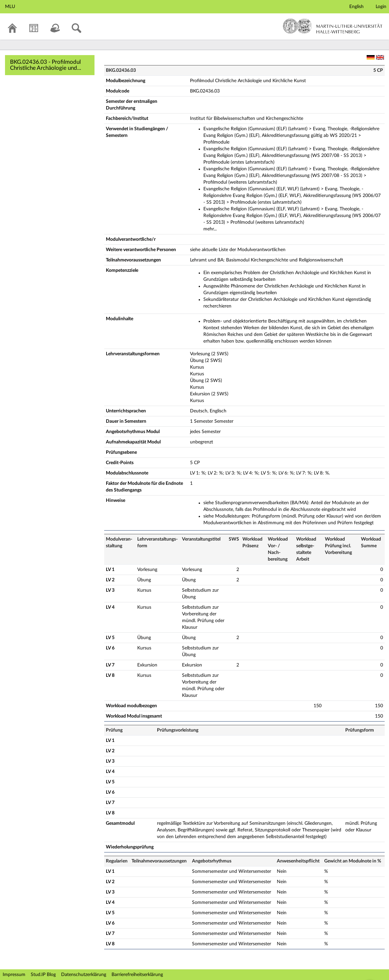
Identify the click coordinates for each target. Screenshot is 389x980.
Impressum (14, 975)
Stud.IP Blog (43, 975)
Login (381, 7)
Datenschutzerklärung (84, 975)
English (356, 7)
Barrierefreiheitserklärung (137, 975)
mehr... (210, 229)
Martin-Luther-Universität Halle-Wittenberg (333, 26)
